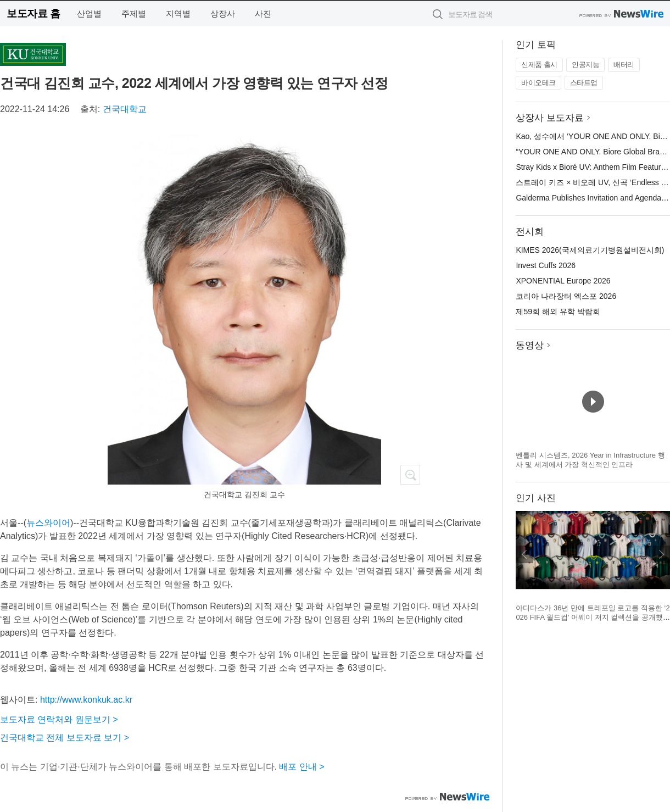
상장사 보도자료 (550, 118)
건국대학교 (125, 109)
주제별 (134, 13)
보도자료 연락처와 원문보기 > (59, 719)
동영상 (530, 345)
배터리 (624, 65)
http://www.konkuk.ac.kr (86, 700)
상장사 (223, 13)
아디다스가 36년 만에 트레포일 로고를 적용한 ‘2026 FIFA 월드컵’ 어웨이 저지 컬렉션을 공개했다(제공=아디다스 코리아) (593, 618)
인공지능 (585, 65)
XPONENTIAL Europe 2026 (563, 281)
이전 (524, 554)
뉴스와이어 (48, 523)
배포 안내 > (302, 767)
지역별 (178, 13)
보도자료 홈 (33, 13)
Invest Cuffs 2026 (546, 265)
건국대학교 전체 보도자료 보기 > (65, 738)
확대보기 (410, 475)
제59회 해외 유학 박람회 (558, 312)
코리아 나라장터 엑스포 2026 (566, 296)
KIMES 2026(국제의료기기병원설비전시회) (590, 250)
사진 (263, 13)
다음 (661, 554)
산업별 (89, 13)
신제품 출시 (539, 65)
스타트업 (584, 83)
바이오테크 (538, 83)
